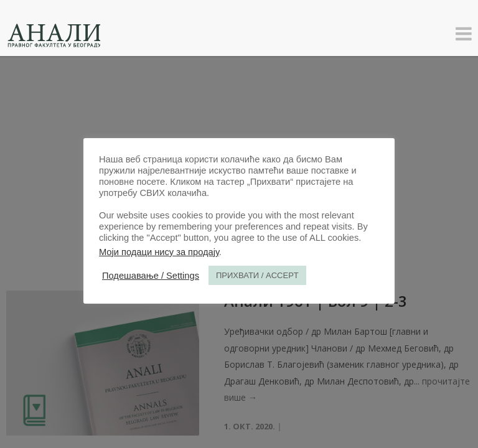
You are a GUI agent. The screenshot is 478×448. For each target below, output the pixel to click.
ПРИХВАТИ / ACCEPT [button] (257, 275)
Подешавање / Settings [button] (151, 276)
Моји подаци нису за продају (159, 252)
